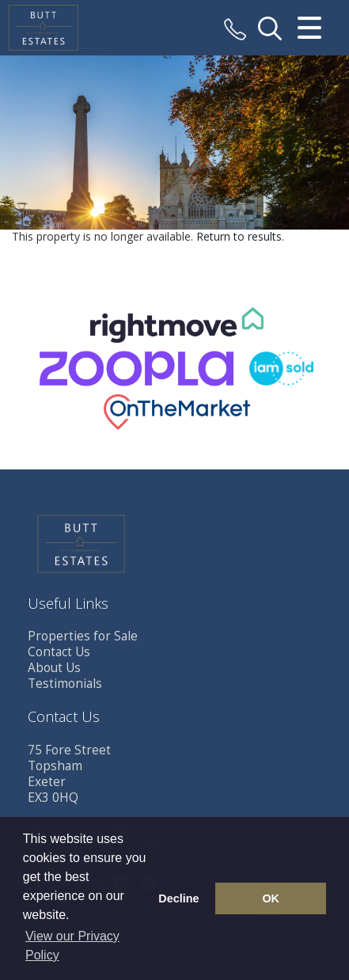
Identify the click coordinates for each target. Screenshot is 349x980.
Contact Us (59, 652)
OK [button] (271, 898)
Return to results (239, 236)
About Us (54, 668)
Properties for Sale (83, 636)
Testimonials (65, 684)
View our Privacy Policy (72, 946)
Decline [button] (178, 898)
